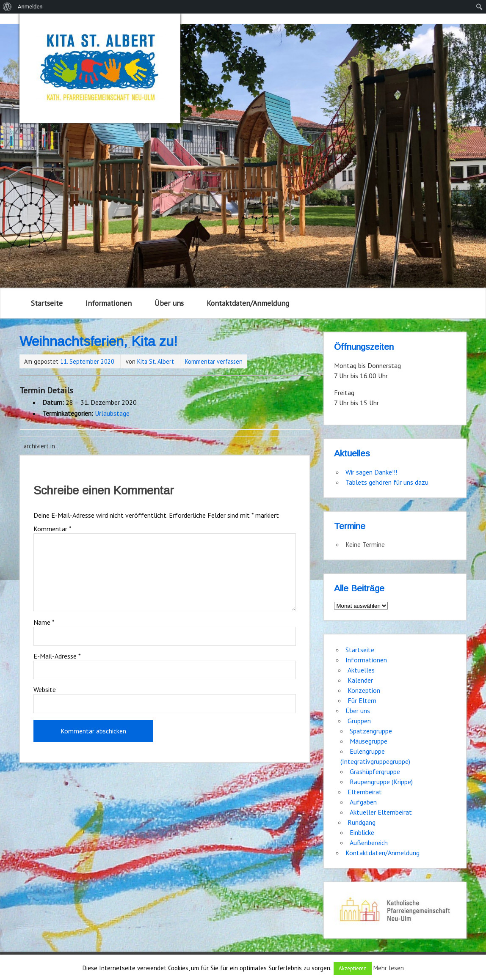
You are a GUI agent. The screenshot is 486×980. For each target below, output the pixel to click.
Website (45, 689)
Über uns (169, 303)
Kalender (360, 680)
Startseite (47, 303)
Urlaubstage (112, 413)
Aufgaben (363, 802)
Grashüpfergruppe (375, 771)
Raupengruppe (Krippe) (381, 782)
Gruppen (359, 721)
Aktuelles (361, 670)
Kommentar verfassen (214, 361)
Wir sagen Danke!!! (371, 472)
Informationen (109, 303)
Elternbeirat (365, 792)
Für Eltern (362, 700)
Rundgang (362, 822)
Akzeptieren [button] (353, 968)
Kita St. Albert (156, 361)
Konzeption (364, 690)
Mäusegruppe (369, 741)
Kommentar (52, 529)
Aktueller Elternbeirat (381, 812)
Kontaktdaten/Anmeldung (248, 303)
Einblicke (362, 832)
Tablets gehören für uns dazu (387, 482)
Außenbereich (369, 843)
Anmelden (30, 7)
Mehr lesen (389, 968)
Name (44, 622)
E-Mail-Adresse (57, 656)
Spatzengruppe (371, 731)
